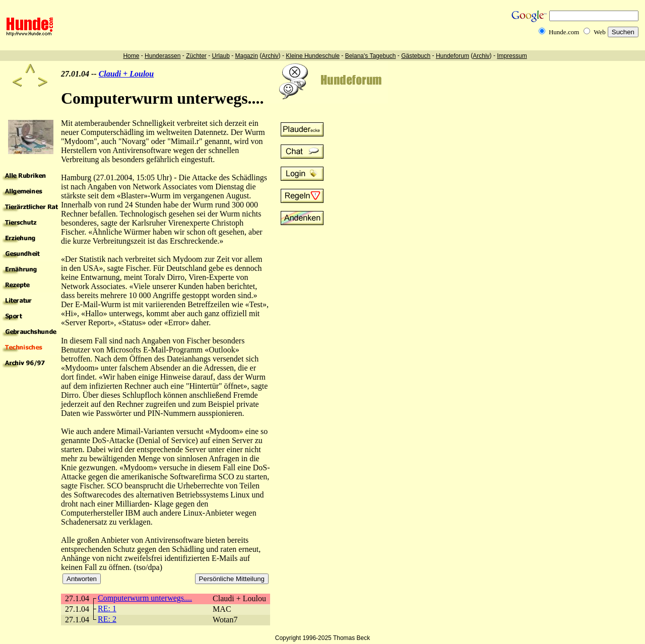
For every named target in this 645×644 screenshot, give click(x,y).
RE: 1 (107, 609)
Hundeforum (453, 56)
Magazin (247, 56)
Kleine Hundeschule (313, 56)
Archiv (270, 56)
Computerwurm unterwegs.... (145, 598)
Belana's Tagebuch (371, 56)
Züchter (196, 56)
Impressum (512, 56)
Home (131, 56)
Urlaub (220, 56)
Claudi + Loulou (126, 74)
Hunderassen (163, 56)
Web (600, 32)
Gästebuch (416, 56)
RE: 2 (107, 619)
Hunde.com (564, 32)
